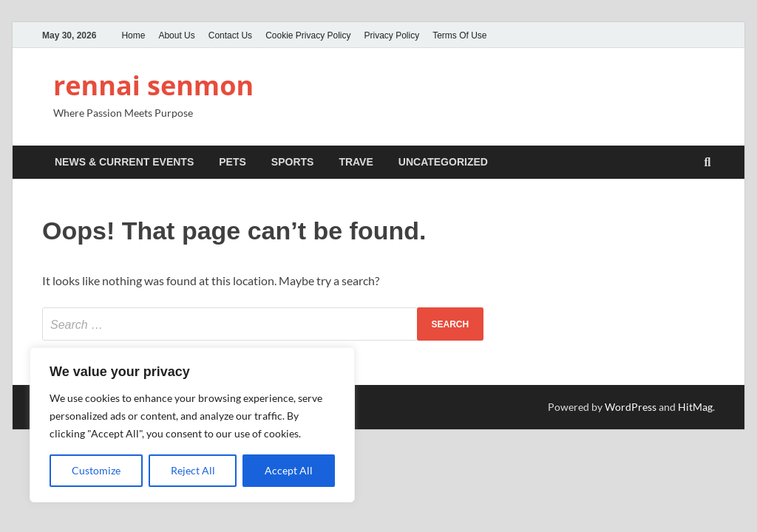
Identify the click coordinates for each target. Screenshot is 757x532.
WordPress (631, 407)
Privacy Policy (392, 35)
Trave (356, 162)
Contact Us (230, 35)
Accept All (289, 470)
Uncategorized (443, 162)
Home (133, 35)
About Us (176, 35)
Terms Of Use (459, 35)
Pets (232, 162)
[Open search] (707, 163)
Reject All (193, 470)
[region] (192, 425)
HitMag (695, 407)
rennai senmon (153, 85)
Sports (293, 162)
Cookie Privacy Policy (308, 35)
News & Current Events (124, 162)
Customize (96, 470)
